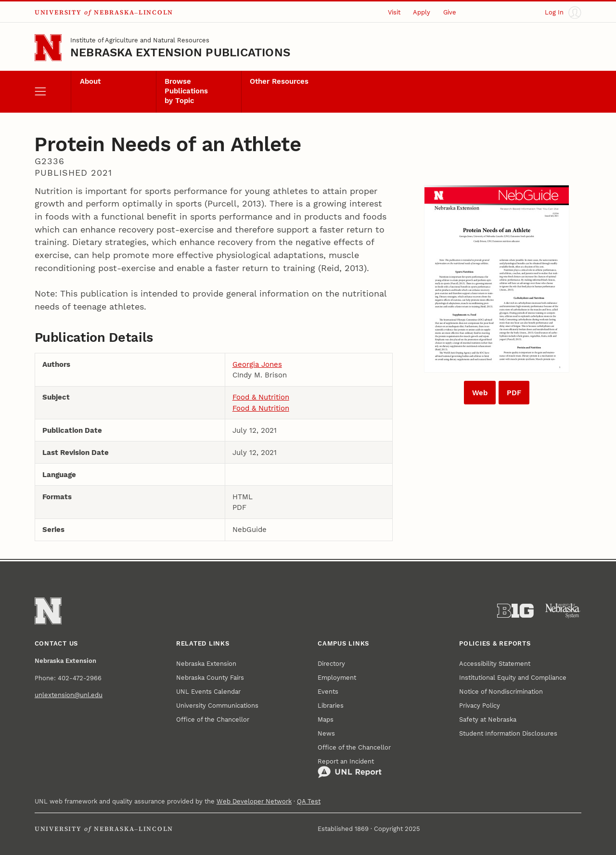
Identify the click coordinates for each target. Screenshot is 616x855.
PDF (514, 393)
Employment (337, 678)
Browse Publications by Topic (186, 91)
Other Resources (279, 81)
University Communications (217, 706)
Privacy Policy (480, 706)
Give (450, 12)
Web (480, 393)
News (326, 733)
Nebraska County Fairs (210, 678)
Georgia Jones (257, 364)
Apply (422, 12)
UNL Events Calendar (208, 692)
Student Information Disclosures (508, 733)
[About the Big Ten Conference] (515, 611)
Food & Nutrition (261, 397)
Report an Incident (350, 768)
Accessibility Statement (495, 664)
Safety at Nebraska (488, 719)
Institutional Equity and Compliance (513, 678)
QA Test (309, 801)
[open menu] (53, 92)
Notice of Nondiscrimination (501, 692)
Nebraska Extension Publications (180, 52)
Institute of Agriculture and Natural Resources (140, 40)
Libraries (331, 706)
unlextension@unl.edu (69, 695)
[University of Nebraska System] (563, 611)
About (90, 81)
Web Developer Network (254, 801)
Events (328, 692)
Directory (331, 664)
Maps (326, 719)
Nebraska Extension (206, 664)
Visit (394, 12)
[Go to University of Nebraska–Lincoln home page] (48, 48)
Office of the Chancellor (213, 719)
